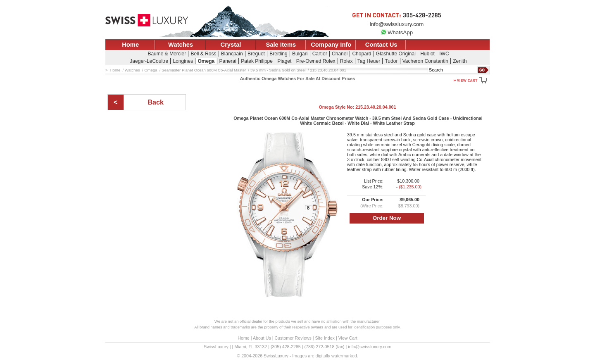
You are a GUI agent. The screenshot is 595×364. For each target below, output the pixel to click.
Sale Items (281, 45)
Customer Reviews (293, 338)
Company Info (331, 45)
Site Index (325, 338)
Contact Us (381, 45)
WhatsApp (397, 32)
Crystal (231, 45)
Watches (181, 45)
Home (130, 45)
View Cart (348, 338)
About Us (262, 338)
